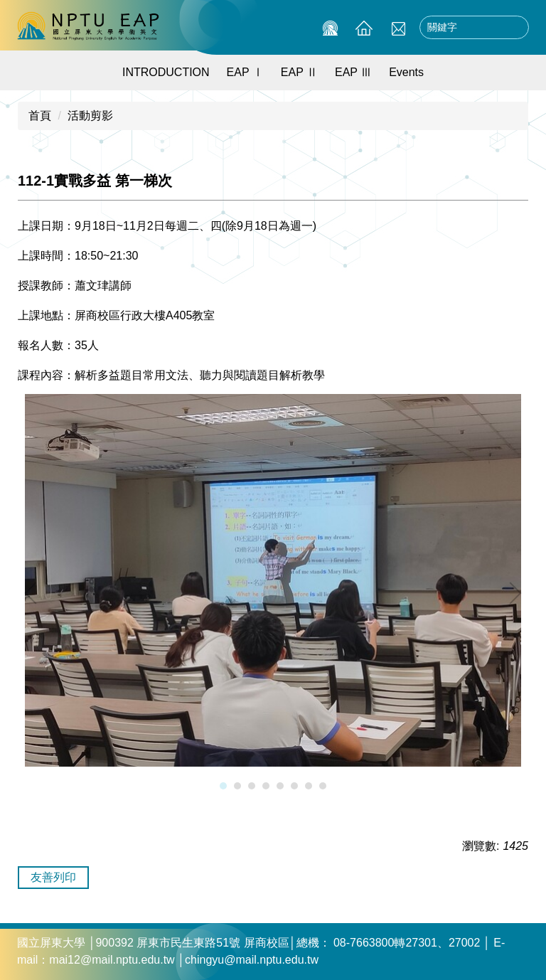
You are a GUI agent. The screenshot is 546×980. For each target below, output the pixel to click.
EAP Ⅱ (299, 72)
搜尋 (514, 28)
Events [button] (406, 72)
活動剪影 (90, 116)
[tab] (223, 786)
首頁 (40, 116)
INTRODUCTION (166, 72)
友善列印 (53, 877)
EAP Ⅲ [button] (353, 72)
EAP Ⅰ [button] (245, 72)
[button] (36, 593)
